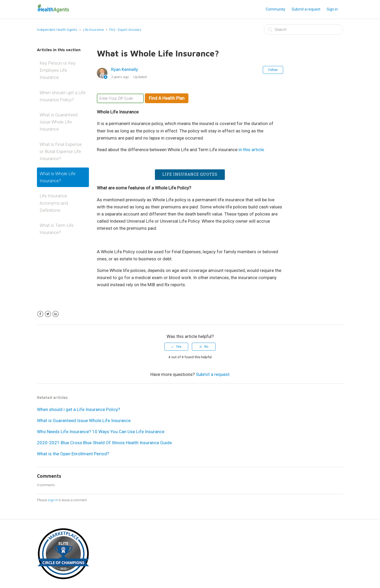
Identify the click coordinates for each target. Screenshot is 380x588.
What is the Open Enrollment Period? (73, 454)
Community (275, 9)
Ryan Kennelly (125, 69)
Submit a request (306, 9)
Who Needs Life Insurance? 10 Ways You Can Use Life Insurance (101, 432)
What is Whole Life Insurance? (58, 177)
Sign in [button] (332, 9)
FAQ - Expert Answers (125, 30)
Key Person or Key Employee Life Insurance (58, 70)
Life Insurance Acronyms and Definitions (54, 203)
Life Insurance (93, 30)
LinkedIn (56, 314)
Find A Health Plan (167, 98)
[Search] (303, 30)
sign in (53, 500)
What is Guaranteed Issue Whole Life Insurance (59, 122)
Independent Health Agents (57, 30)
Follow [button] (273, 70)
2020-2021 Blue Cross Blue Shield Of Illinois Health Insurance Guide (104, 443)
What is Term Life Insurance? (57, 229)
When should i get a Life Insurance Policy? (63, 96)
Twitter (48, 314)
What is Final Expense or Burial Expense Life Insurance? (61, 151)
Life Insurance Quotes (190, 174)
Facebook (40, 314)
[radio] (176, 347)
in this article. (252, 150)
